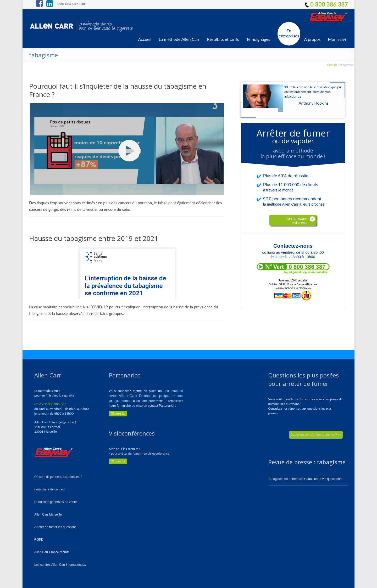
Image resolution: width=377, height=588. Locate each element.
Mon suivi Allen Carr (71, 4)
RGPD (39, 540)
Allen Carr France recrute (52, 552)
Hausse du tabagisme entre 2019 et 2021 (94, 238)
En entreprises (289, 33)
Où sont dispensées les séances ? (58, 477)
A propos (312, 39)
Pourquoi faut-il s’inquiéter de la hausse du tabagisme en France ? (118, 90)
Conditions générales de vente (56, 502)
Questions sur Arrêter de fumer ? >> (316, 435)
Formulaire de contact (49, 489)
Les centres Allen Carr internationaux (60, 565)
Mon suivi (337, 39)
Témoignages (258, 39)
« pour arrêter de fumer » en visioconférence (139, 453)
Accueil (145, 39)
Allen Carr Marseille (48, 514)
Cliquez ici (118, 461)
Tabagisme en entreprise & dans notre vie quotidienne (306, 479)
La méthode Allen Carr (179, 39)
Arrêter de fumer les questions (55, 527)
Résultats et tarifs (223, 39)
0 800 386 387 (326, 4)
